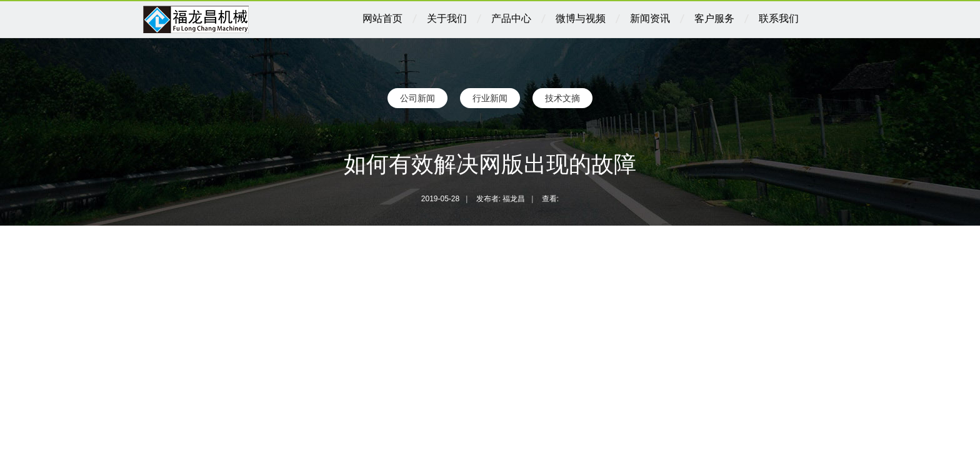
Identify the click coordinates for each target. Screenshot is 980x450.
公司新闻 (417, 98)
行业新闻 (490, 98)
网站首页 (382, 18)
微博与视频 (581, 18)
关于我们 (447, 18)
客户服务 (714, 18)
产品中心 (511, 18)
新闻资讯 (650, 18)
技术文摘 (562, 98)
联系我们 (779, 18)
